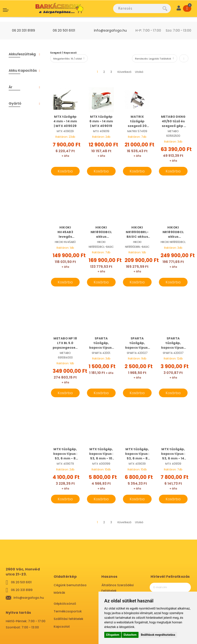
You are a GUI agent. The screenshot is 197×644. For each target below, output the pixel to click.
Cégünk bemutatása (70, 585)
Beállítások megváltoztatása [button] (158, 635)
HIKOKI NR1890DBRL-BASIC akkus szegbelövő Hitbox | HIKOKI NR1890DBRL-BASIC (137, 232)
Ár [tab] (10, 87)
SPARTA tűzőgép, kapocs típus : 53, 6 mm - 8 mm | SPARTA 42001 (101, 343)
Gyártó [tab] (15, 103)
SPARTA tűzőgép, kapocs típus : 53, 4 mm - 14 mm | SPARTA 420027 (137, 343)
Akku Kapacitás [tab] (23, 70)
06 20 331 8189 (23, 30)
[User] (179, 8)
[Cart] (187, 8)
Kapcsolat (62, 627)
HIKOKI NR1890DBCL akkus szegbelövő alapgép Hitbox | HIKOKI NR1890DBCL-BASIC (101, 232)
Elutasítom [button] (130, 635)
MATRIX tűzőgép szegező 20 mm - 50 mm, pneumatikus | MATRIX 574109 (137, 121)
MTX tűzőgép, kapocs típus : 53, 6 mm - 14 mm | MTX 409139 (173, 454)
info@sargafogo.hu (110, 30)
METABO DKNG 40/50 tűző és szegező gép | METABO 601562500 (173, 121)
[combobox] (138, 8)
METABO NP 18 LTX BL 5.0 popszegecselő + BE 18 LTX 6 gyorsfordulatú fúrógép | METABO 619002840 (65, 343)
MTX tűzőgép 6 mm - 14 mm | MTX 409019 (101, 121)
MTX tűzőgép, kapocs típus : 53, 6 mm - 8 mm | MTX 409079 (65, 454)
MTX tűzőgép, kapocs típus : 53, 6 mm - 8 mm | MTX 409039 (137, 454)
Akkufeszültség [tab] (22, 54)
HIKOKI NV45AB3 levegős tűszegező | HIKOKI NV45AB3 (65, 232)
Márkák (59, 593)
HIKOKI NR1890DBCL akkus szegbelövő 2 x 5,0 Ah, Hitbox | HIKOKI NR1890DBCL (173, 232)
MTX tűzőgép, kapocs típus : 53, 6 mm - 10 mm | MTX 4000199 (101, 454)
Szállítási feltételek (68, 619)
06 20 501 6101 (64, 30)
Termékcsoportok (68, 611)
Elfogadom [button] (113, 635)
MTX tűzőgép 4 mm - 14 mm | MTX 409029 (65, 121)
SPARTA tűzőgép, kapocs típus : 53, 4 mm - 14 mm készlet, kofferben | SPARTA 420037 (173, 343)
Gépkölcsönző (65, 604)
